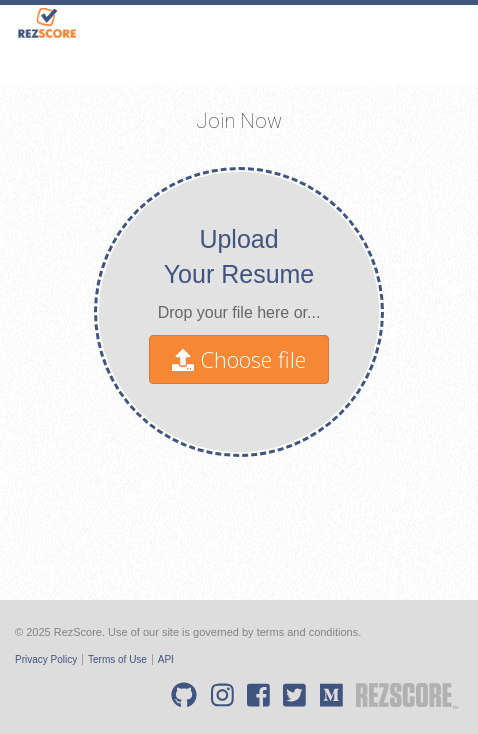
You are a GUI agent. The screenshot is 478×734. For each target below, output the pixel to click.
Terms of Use (117, 659)
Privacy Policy (46, 659)
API (166, 659)
